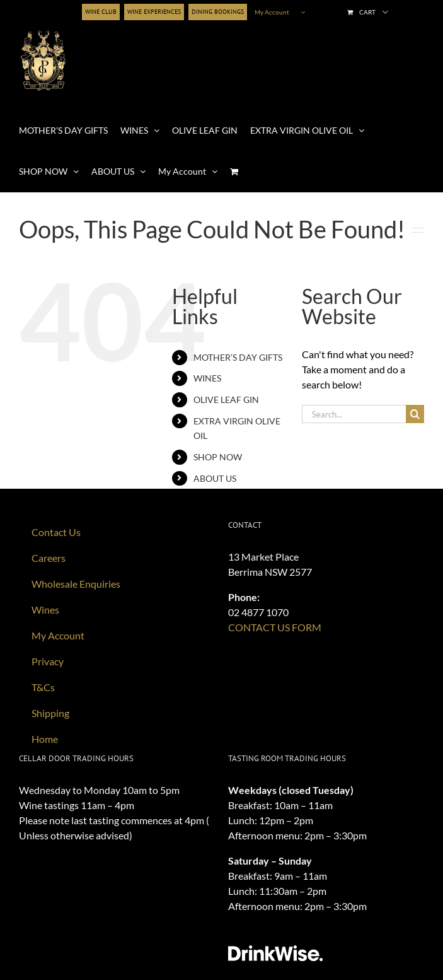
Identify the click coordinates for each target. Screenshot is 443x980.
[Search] (415, 414)
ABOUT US (215, 478)
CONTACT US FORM (275, 627)
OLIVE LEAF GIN (226, 400)
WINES (207, 378)
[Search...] (354, 414)
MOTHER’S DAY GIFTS (238, 357)
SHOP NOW (218, 457)
